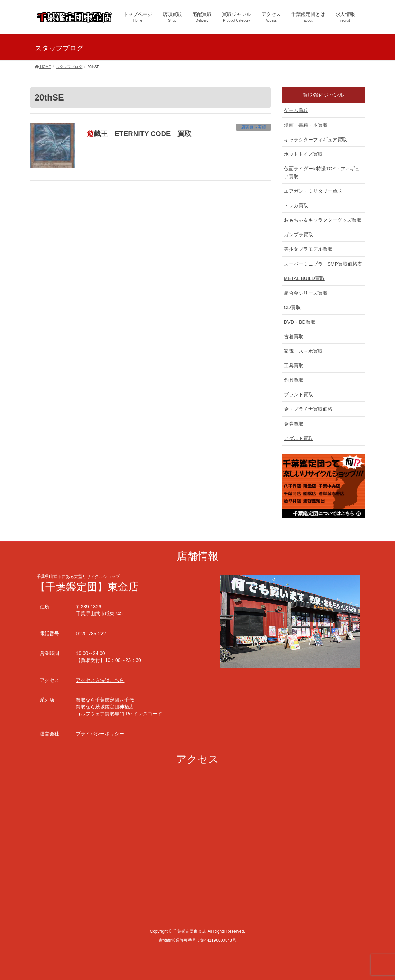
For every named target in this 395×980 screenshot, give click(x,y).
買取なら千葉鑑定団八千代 (105, 700)
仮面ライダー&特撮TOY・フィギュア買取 (322, 173)
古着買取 (294, 336)
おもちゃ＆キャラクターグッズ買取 (323, 220)
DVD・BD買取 (300, 322)
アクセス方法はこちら (100, 680)
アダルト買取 (298, 438)
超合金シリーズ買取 (306, 293)
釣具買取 (294, 380)
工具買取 (294, 365)
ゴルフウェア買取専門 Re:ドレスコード (119, 714)
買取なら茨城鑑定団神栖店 (105, 707)
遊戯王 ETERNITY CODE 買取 (139, 134)
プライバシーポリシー (100, 734)
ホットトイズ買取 (303, 154)
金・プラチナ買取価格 (308, 409)
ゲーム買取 (296, 110)
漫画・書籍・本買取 (306, 125)
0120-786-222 (91, 634)
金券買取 (294, 424)
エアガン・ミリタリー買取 (313, 191)
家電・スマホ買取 (303, 351)
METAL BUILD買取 (304, 278)
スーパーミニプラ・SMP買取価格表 (323, 264)
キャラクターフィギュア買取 (315, 140)
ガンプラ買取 (298, 235)
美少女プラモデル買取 (308, 249)
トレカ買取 (296, 206)
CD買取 (292, 307)
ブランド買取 (298, 394)
